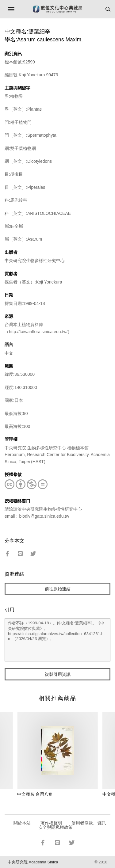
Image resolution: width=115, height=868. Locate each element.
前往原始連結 (58, 589)
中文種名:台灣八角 (35, 794)
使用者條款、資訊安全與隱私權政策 (72, 825)
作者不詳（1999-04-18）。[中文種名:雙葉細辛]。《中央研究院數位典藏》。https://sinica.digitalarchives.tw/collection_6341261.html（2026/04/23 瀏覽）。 (57, 640)
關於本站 (22, 823)
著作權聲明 (51, 823)
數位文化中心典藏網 (58, 9)
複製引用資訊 (58, 674)
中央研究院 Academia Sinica (33, 862)
